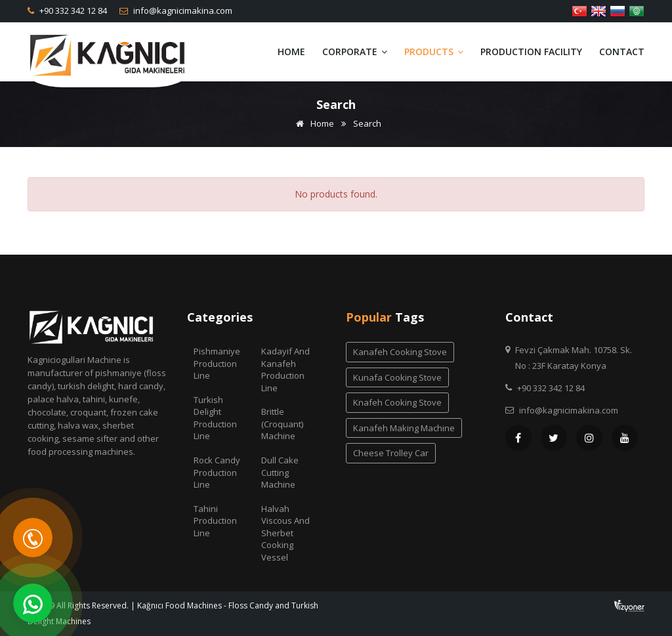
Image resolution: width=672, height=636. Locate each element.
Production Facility (531, 52)
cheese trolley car (391, 453)
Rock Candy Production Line (217, 472)
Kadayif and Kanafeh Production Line (285, 370)
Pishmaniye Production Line (217, 363)
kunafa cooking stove (397, 377)
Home (291, 52)
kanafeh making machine (404, 428)
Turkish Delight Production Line (215, 418)
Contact (622, 52)
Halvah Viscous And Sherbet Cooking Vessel (285, 533)
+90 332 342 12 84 (72, 11)
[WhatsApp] (33, 603)
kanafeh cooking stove (400, 352)
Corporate (355, 52)
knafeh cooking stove (397, 402)
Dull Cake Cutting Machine (280, 472)
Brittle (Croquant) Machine (282, 424)
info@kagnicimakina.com (182, 11)
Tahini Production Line (215, 521)
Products (434, 52)
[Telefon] (33, 538)
